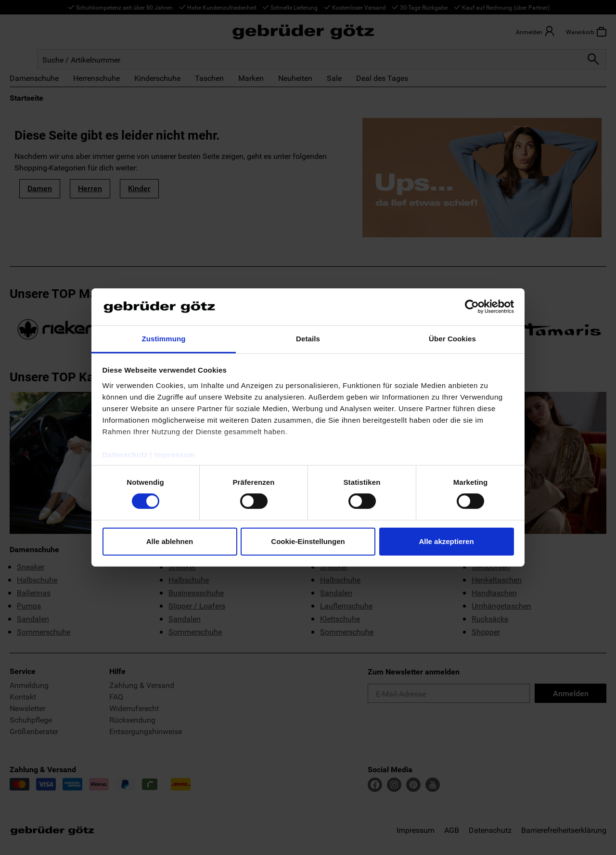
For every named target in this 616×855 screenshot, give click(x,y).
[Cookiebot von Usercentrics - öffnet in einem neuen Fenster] (472, 307)
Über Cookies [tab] (452, 339)
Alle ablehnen (170, 541)
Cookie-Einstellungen (308, 541)
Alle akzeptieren (446, 541)
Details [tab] (308, 339)
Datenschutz (125, 455)
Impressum (175, 455)
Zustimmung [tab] (164, 339)
